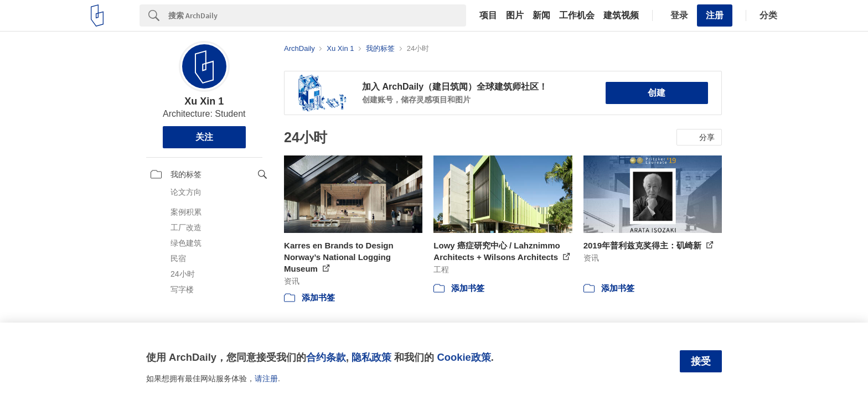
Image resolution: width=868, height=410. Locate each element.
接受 (701, 361)
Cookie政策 (464, 357)
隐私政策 (371, 357)
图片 (515, 15)
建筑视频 (621, 15)
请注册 (266, 378)
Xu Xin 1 (204, 101)
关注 (204, 137)
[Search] (317, 15)
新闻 (541, 15)
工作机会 (577, 15)
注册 (715, 15)
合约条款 (326, 357)
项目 (488, 15)
